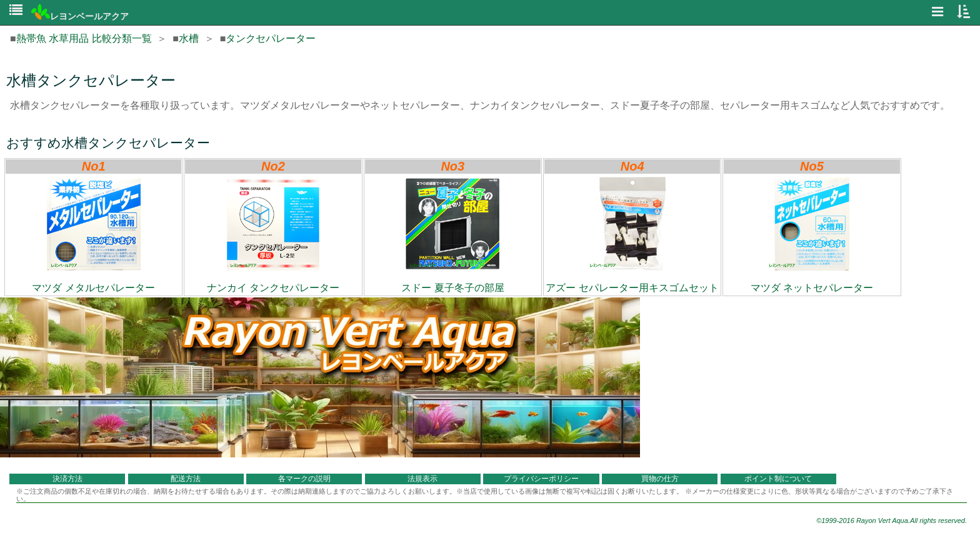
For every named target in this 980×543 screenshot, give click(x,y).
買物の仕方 (660, 479)
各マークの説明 (304, 479)
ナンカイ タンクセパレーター (273, 235)
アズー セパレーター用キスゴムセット (632, 235)
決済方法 (67, 479)
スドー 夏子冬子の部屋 (452, 235)
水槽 (189, 38)
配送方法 (186, 479)
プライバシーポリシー (541, 479)
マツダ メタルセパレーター (93, 235)
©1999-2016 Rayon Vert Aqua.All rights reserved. (892, 521)
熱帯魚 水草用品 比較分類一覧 (84, 38)
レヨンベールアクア (80, 16)
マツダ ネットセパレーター (812, 235)
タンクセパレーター (271, 38)
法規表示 (422, 479)
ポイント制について (778, 479)
